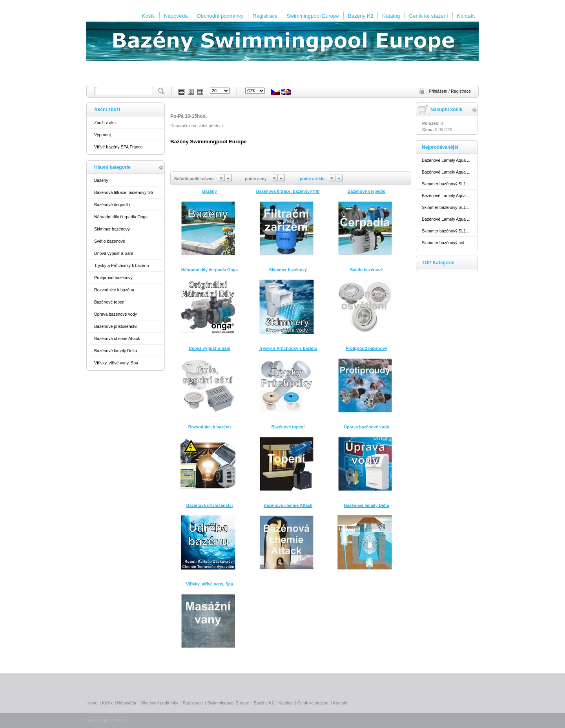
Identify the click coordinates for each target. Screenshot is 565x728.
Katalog (391, 16)
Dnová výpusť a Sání (114, 253)
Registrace (265, 16)
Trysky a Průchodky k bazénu (121, 265)
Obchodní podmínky (220, 16)
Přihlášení (439, 91)
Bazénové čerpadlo (112, 205)
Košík (148, 16)
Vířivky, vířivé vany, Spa (116, 363)
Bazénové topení (110, 302)
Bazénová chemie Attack (117, 338)
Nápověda (176, 16)
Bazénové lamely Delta (116, 351)
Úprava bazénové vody (116, 314)
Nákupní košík (446, 110)
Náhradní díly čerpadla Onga (121, 217)
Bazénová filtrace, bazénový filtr (124, 192)
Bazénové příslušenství (116, 326)
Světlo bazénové (110, 241)
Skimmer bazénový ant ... (445, 243)
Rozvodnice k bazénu (114, 290)
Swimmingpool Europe (313, 16)
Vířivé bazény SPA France (118, 147)
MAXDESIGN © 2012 (106, 721)
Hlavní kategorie (112, 167)
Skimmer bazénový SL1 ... (446, 184)
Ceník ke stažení (429, 16)
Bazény (101, 180)
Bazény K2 (361, 16)
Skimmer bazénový (112, 229)
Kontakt (466, 16)
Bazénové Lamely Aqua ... (446, 160)
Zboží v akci (105, 123)
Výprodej (102, 135)
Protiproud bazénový (113, 278)
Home (92, 703)
